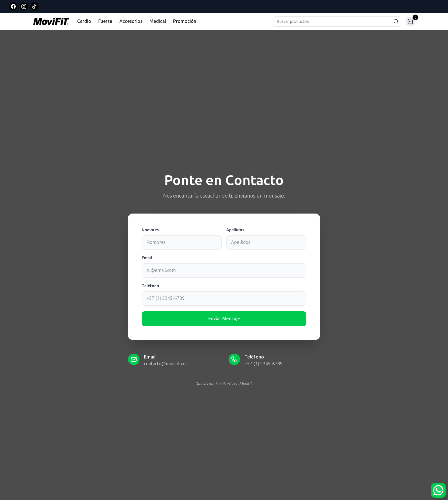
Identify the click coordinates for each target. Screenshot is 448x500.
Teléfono (150, 286)
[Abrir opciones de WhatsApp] (438, 490)
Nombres (150, 230)
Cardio (84, 21)
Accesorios (131, 21)
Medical (158, 21)
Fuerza (105, 21)
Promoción (185, 21)
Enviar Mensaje (224, 319)
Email (147, 258)
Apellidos (235, 230)
